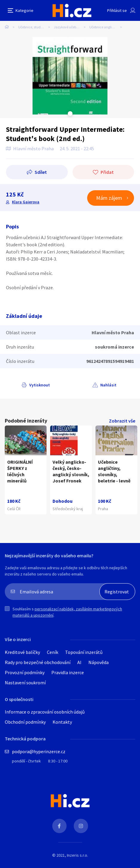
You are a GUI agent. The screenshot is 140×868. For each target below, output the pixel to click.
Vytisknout (40, 385)
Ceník (53, 652)
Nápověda (99, 662)
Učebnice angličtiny (104, 27)
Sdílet (41, 172)
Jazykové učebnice (68, 27)
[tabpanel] (70, 76)
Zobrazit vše (122, 421)
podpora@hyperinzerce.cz (39, 751)
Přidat (107, 172)
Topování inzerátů (84, 652)
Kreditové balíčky (22, 652)
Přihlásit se (117, 10)
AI (79, 662)
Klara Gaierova (26, 202)
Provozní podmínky (25, 672)
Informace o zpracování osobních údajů (45, 712)
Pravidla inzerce (68, 672)
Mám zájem (109, 198)
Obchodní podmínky (25, 722)
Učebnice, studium (33, 27)
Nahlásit (108, 385)
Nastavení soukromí (25, 683)
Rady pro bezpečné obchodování (38, 662)
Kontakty (62, 722)
